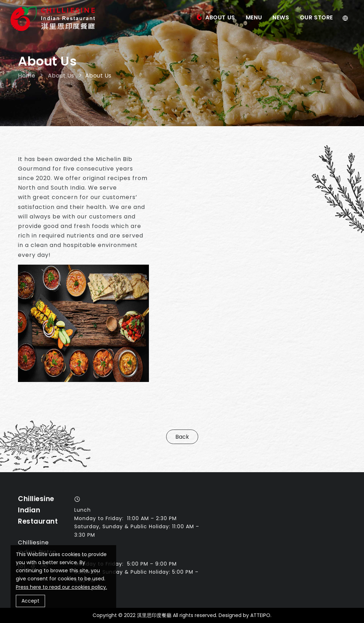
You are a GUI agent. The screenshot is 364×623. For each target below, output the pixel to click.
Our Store (316, 17)
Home (27, 76)
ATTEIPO (260, 615)
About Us (220, 17)
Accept (30, 601)
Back (182, 437)
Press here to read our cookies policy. (61, 587)
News (281, 17)
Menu (254, 17)
